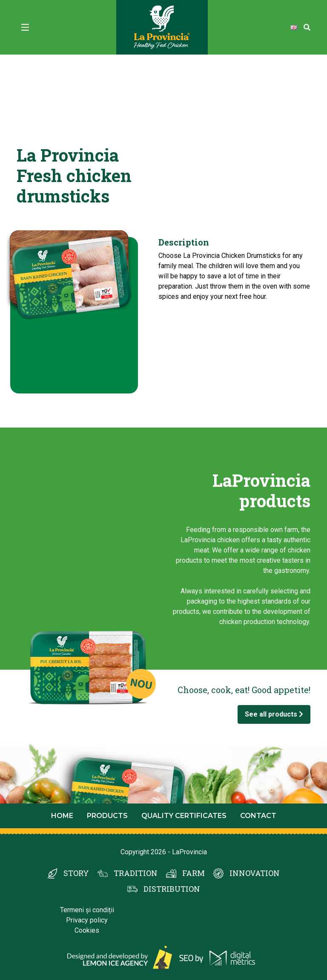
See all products (274, 714)
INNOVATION (255, 873)
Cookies (87, 930)
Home (62, 816)
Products (107, 816)
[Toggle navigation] (25, 27)
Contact (258, 816)
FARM (194, 873)
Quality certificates (184, 816)
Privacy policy (87, 920)
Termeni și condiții (87, 910)
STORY (76, 873)
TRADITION (136, 873)
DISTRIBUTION (172, 889)
